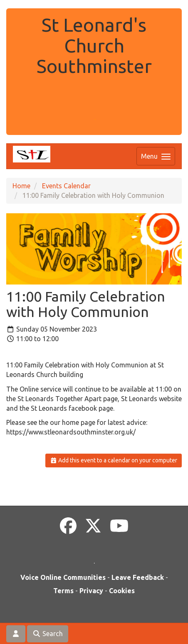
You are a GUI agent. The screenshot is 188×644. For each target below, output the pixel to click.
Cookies (122, 591)
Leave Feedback (138, 577)
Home (21, 186)
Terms (63, 591)
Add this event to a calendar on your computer (114, 460)
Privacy (91, 591)
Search (48, 634)
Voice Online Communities (63, 577)
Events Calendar (66, 186)
